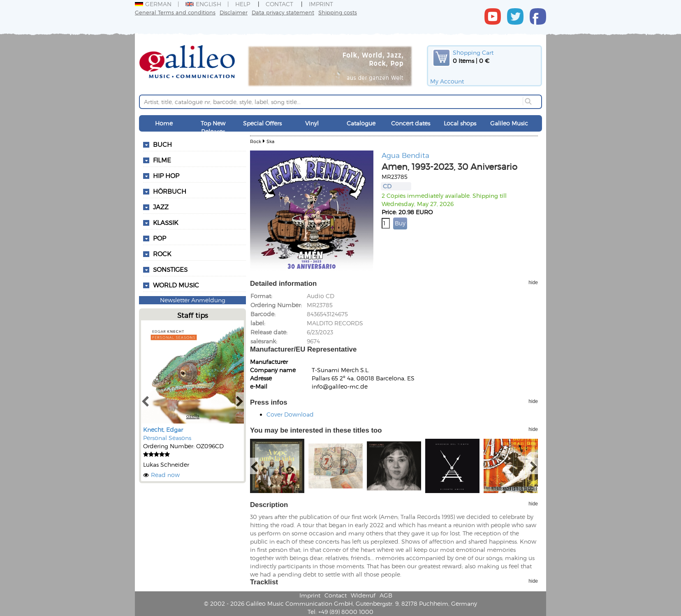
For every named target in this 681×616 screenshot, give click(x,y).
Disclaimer (234, 12)
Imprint (321, 4)
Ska (270, 141)
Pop (160, 238)
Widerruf (363, 595)
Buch (162, 144)
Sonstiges (170, 269)
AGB (386, 595)
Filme (162, 160)
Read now (165, 475)
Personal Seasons (167, 438)
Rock (162, 254)
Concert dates (411, 123)
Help (243, 4)
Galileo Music (509, 123)
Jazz (161, 207)
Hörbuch (170, 191)
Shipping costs (338, 12)
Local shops (460, 123)
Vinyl (312, 123)
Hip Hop (166, 176)
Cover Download (290, 414)
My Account (447, 81)
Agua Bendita (405, 155)
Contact (279, 4)
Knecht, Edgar (163, 430)
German (153, 4)
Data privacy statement (283, 12)
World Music (176, 285)
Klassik (166, 222)
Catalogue (361, 123)
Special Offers (262, 123)
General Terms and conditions (175, 12)
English (203, 4)
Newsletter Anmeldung (193, 300)
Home (164, 123)
